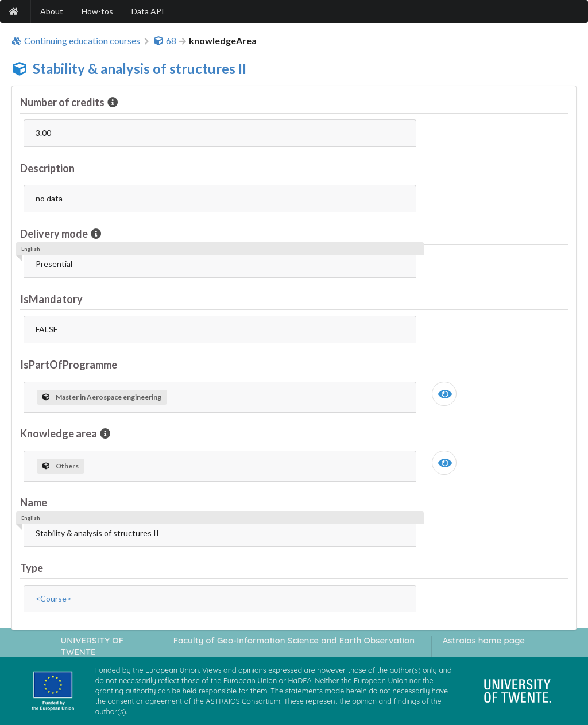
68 (165, 41)
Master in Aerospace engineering (102, 397)
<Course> (54, 598)
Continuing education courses (76, 41)
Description (47, 168)
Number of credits (63, 102)
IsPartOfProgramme (69, 365)
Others (61, 466)
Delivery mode (55, 234)
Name (34, 502)
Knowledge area (59, 433)
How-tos (97, 11)
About (52, 11)
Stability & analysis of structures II (140, 69)
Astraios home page (484, 640)
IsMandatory (51, 299)
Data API (148, 11)
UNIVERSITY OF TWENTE (92, 646)
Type (32, 568)
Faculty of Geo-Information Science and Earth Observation (294, 640)
